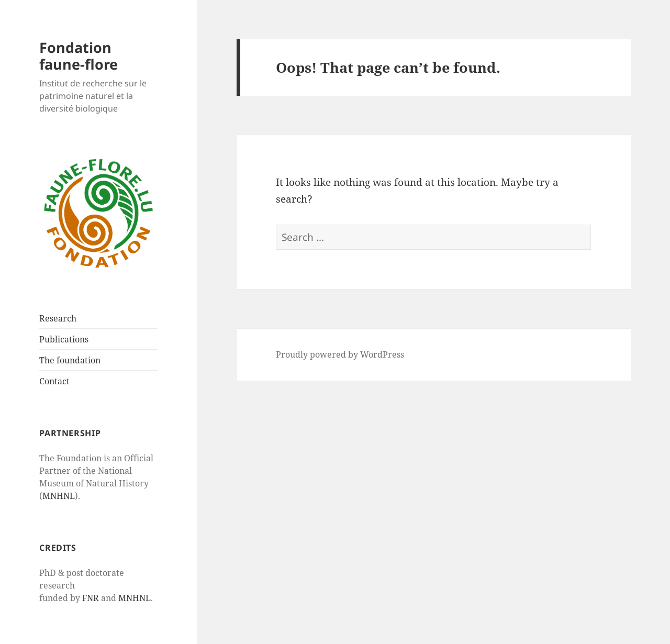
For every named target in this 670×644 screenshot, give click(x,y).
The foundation (70, 360)
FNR (91, 598)
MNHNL (59, 496)
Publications (64, 339)
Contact (54, 381)
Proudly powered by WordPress (340, 354)
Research (58, 318)
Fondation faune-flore (79, 56)
